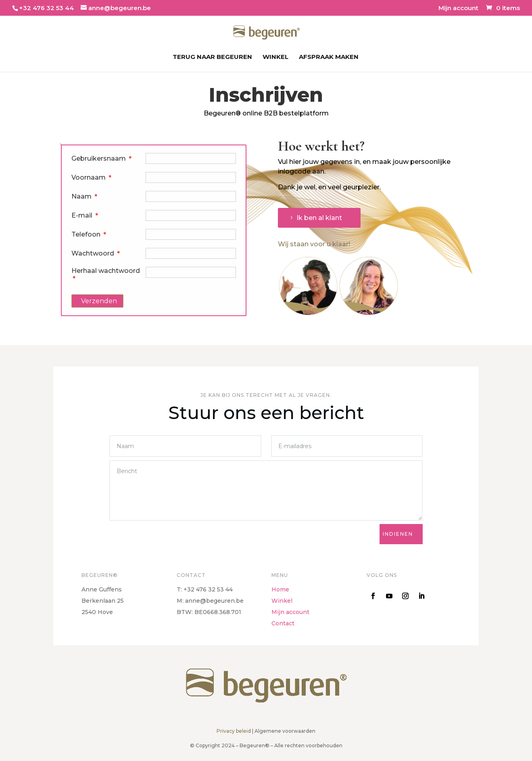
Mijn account (458, 8)
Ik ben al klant (319, 218)
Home (280, 589)
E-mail (85, 215)
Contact (283, 623)
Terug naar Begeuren (212, 57)
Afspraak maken (329, 57)
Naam (84, 196)
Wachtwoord (96, 253)
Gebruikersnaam (102, 158)
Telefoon (89, 234)
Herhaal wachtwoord (106, 273)
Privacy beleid (234, 731)
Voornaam (92, 177)
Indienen (398, 534)
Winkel (275, 57)
